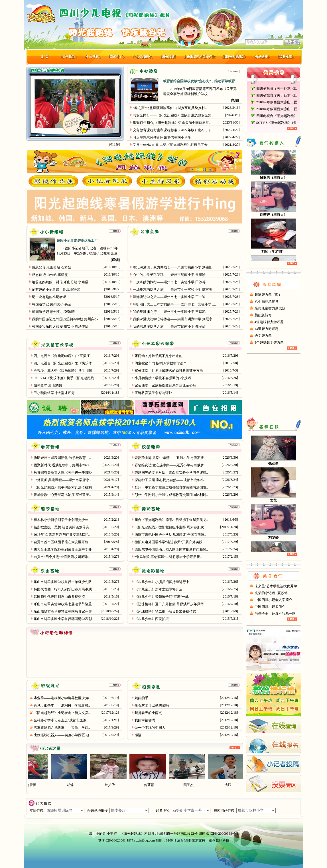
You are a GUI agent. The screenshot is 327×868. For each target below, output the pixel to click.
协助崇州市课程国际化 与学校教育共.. (62, 458)
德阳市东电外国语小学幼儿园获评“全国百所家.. (170, 535)
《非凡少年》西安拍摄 (152, 619)
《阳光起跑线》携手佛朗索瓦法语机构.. (64, 487)
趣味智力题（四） (268, 295)
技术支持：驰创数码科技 (210, 840)
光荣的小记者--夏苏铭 (271, 593)
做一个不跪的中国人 (150, 728)
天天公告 (274, 76)
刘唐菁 (36, 785)
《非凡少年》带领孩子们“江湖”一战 (162, 597)
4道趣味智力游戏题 (269, 322)
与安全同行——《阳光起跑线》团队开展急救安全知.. (173, 115)
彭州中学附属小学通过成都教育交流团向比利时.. (171, 495)
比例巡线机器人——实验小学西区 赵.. (62, 735)
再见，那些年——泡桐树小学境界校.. (62, 705)
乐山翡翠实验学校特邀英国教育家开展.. (64, 612)
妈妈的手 (141, 698)
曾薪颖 (154, 785)
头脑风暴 (274, 281)
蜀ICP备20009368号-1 (222, 834)
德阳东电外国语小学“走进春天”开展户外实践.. (169, 542)
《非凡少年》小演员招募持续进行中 (162, 582)
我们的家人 (274, 143)
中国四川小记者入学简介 (273, 600)
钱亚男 (273, 465)
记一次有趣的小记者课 (49, 297)
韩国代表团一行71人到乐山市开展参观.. (64, 589)
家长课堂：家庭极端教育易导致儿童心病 (165, 385)
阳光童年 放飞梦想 (48, 385)
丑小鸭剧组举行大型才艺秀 (54, 393)
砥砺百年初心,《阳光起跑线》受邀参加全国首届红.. (172, 123)
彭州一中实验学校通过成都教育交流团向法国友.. (171, 487)
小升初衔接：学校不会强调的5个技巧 (163, 378)
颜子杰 (193, 785)
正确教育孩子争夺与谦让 (153, 393)
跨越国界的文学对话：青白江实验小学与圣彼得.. (171, 473)
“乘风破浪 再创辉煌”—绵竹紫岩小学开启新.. (168, 557)
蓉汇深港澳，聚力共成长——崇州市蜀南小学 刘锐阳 (173, 267)
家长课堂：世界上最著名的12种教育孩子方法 (169, 371)
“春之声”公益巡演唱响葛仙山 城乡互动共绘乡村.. (170, 108)
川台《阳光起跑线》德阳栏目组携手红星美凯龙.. (171, 520)
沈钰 (232, 785)
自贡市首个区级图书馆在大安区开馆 (61, 542)
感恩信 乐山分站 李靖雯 (50, 275)
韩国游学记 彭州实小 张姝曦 (53, 312)
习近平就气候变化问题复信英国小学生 (162, 138)
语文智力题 (263, 336)
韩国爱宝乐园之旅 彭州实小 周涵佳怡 (60, 327)
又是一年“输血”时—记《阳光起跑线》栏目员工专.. (171, 145)
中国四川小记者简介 (270, 607)
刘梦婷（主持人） (273, 217)
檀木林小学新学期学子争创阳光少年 (61, 520)
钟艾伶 (114, 785)
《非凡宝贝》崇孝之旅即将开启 (159, 589)
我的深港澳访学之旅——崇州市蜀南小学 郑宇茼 (169, 327)
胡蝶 (75, 785)
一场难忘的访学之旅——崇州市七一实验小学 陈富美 (173, 290)
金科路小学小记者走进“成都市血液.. (61, 720)
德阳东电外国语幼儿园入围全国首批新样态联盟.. (171, 549)
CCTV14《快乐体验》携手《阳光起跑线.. (65, 378)
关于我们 (274, 573)
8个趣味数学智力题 (269, 342)
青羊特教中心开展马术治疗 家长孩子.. (62, 495)
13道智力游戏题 (267, 329)
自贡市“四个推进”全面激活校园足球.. (62, 557)
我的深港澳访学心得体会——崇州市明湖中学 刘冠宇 (173, 319)
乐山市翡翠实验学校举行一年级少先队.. (64, 582)
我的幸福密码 (145, 720)
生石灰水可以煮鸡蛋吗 (152, 705)
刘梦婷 (273, 539)
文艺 (273, 502)
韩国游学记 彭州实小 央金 (52, 304)
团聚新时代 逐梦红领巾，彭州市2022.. (62, 465)
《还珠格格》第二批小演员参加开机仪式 (165, 612)
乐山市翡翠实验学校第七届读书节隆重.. (64, 604)
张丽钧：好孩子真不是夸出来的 (159, 356)
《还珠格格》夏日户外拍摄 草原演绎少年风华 (169, 604)
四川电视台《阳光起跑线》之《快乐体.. (64, 363)
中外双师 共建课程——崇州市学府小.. (62, 480)
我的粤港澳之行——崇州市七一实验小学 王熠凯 (169, 312)
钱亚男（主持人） (273, 180)
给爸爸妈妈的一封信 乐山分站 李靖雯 (60, 282)
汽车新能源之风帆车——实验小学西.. (62, 728)
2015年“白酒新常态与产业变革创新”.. (62, 535)
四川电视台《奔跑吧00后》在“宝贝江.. (63, 356)
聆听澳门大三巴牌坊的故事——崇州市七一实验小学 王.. (175, 304)
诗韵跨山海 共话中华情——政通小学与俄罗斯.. (170, 458)
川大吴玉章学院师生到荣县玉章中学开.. (64, 549)
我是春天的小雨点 (148, 713)
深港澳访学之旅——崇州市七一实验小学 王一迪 (169, 297)
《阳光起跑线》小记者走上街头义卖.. (62, 713)
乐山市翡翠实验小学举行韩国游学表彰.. (64, 619)
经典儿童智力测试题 (270, 308)
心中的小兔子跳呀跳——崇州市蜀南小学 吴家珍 (169, 275)
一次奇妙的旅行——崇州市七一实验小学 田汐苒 (169, 282)
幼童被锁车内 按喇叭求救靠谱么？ (161, 363)
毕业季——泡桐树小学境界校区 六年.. (62, 698)
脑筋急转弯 (263, 315)
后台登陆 (184, 840)
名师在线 (274, 426)
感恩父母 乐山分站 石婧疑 (52, 267)
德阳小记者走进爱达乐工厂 (77, 241)
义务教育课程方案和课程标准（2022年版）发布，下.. (173, 130)
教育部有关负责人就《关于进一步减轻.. (64, 473)
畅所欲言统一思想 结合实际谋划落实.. (62, 527)
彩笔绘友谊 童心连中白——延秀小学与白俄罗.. (170, 465)
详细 (234, 100)
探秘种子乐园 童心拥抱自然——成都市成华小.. (170, 480)
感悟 (138, 735)
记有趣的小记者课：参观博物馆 (56, 290)
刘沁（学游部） (273, 254)
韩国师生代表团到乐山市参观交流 (59, 597)
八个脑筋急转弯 (267, 301)
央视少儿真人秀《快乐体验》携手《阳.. (64, 371)
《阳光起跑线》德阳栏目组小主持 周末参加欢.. (170, 527)
